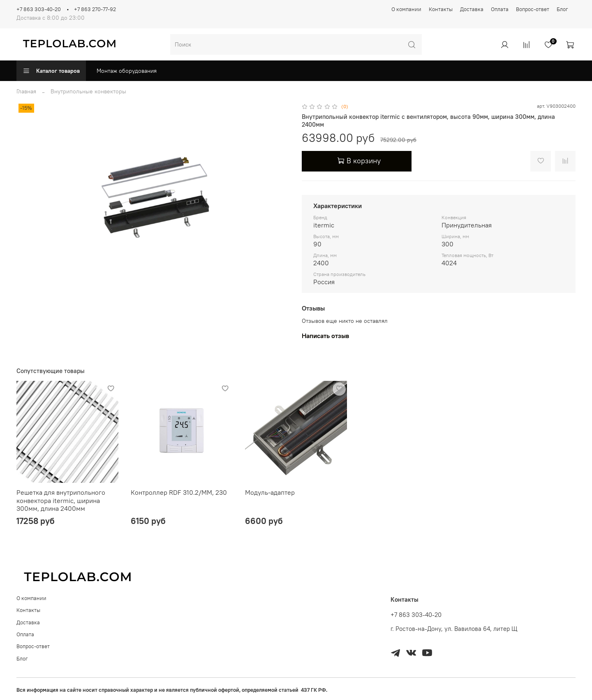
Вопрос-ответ (533, 9)
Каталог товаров (51, 71)
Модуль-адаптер (270, 492)
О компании (406, 9)
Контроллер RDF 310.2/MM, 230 (179, 492)
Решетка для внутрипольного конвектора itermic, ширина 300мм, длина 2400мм (61, 500)
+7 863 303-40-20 (39, 9)
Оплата (500, 9)
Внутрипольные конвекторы (88, 91)
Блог (562, 9)
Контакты (441, 9)
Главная (26, 91)
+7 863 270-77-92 (95, 9)
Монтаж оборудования (127, 71)
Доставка (472, 9)
